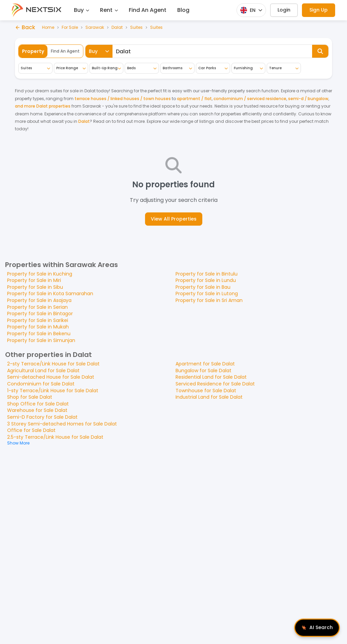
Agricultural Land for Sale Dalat (43, 371)
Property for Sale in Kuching (40, 274)
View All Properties (174, 219)
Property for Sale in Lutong (207, 293)
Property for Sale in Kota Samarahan (50, 293)
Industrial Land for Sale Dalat (209, 397)
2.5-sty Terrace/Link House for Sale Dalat (55, 437)
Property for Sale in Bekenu (39, 334)
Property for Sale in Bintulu (207, 274)
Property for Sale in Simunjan (41, 340)
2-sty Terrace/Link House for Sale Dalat (53, 364)
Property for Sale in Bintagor (40, 314)
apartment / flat (194, 99)
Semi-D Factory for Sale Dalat (42, 417)
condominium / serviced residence (250, 99)
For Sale (70, 27)
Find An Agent (148, 10)
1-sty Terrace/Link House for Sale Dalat (53, 391)
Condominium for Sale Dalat (41, 384)
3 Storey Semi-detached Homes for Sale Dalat (62, 424)
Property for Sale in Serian (37, 307)
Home (48, 27)
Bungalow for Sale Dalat (203, 371)
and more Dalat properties (43, 106)
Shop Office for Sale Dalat (38, 404)
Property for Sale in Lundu (206, 280)
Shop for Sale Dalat (30, 397)
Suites (136, 27)
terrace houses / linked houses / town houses (123, 99)
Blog (183, 10)
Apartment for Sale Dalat (205, 364)
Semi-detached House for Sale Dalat (51, 377)
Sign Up (319, 10)
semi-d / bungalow (308, 99)
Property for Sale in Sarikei (38, 320)
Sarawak (95, 27)
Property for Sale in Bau (203, 287)
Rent (109, 10)
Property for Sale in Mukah (38, 327)
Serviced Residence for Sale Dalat (215, 384)
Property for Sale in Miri (34, 280)
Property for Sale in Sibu (35, 287)
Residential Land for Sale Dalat (211, 377)
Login (284, 10)
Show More (18, 443)
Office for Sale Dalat (31, 430)
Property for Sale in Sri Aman (209, 300)
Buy (81, 10)
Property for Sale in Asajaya (39, 300)
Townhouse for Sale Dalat (206, 391)
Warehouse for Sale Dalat (37, 410)
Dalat (117, 27)
